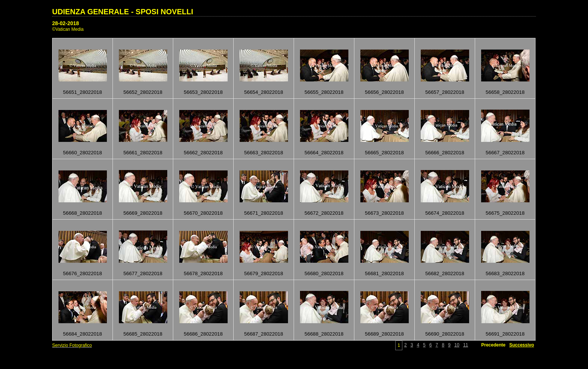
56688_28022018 (324, 334)
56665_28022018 (384, 153)
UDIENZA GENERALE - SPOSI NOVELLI (123, 12)
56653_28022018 (203, 92)
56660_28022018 (82, 153)
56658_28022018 (505, 92)
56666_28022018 (445, 153)
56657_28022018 (445, 92)
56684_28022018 (82, 334)
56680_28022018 (324, 273)
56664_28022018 (324, 153)
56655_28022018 (324, 92)
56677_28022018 (143, 273)
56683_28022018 (505, 273)
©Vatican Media (68, 29)
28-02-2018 (66, 23)
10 (457, 345)
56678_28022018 (203, 273)
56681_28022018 (384, 273)
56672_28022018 (324, 213)
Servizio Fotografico (72, 345)
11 (466, 345)
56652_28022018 (143, 92)
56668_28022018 (82, 213)
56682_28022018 (445, 273)
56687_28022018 (264, 334)
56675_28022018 (505, 213)
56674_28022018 (445, 213)
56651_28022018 (82, 92)
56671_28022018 (264, 213)
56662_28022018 (203, 153)
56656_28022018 (384, 92)
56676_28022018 (82, 273)
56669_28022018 (143, 213)
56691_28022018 (505, 334)
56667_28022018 (505, 153)
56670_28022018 (203, 213)
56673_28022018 (384, 213)
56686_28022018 (203, 334)
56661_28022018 (143, 153)
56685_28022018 (143, 334)
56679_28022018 (264, 273)
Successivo (522, 345)
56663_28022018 (264, 153)
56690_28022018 (445, 334)
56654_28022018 (264, 92)
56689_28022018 (384, 334)
